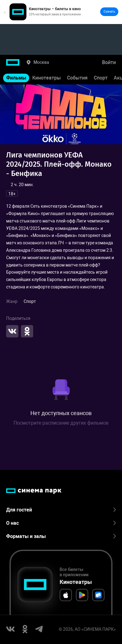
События (77, 78)
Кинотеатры (47, 78)
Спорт (101, 78)
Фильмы (16, 78)
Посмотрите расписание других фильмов (61, 423)
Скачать (109, 12)
